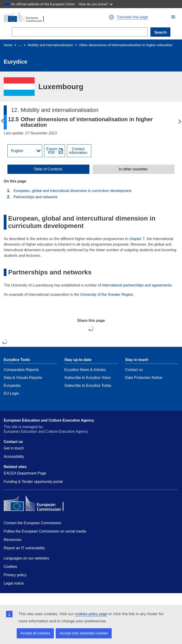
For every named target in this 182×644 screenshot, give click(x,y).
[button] (173, 17)
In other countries (133, 169)
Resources (13, 540)
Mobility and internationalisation (50, 45)
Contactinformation (78, 151)
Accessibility (14, 457)
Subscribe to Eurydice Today (88, 385)
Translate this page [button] (132, 17)
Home (8, 45)
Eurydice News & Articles (85, 370)
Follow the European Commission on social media (45, 531)
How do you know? (96, 4)
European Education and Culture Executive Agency (49, 420)
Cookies (10, 567)
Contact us (134, 370)
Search (160, 32)
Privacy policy (15, 575)
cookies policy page (91, 614)
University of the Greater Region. (107, 294)
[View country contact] (79, 151)
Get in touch (14, 448)
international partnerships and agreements (137, 285)
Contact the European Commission (32, 523)
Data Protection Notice (144, 378)
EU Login (11, 393)
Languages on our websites (26, 558)
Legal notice (14, 583)
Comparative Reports (21, 370)
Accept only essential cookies (84, 633)
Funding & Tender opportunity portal (33, 482)
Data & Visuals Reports (23, 378)
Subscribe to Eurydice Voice (87, 378)
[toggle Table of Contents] (48, 169)
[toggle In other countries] (134, 169)
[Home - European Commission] (45, 17)
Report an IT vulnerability (24, 548)
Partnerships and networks (35, 197)
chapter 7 (137, 239)
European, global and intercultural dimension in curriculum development (72, 191)
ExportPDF (52, 151)
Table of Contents (48, 169)
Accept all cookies (35, 633)
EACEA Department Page (25, 473)
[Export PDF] (55, 151)
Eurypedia (12, 385)
